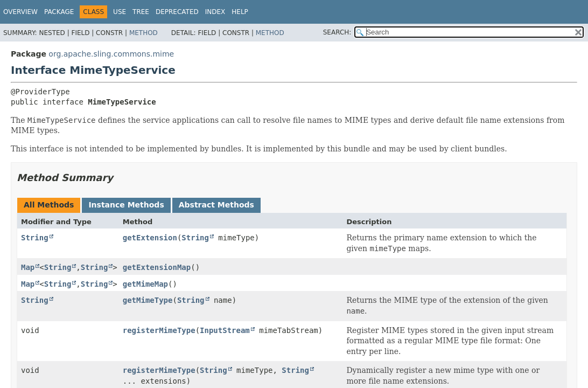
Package (59, 12)
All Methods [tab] (49, 205)
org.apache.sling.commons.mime (111, 54)
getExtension (150, 238)
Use (120, 12)
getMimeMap (145, 284)
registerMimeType (159, 330)
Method (143, 33)
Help (240, 12)
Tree (141, 12)
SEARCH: (337, 32)
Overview (20, 12)
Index (215, 12)
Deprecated (177, 12)
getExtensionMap (157, 267)
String (35, 238)
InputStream (225, 330)
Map (28, 267)
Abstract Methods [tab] (216, 205)
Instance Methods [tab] (126, 205)
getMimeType (148, 300)
